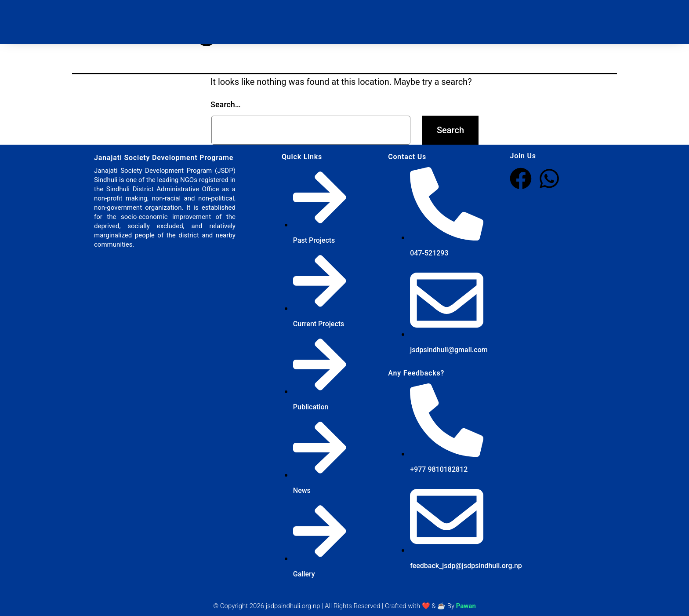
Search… (226, 104)
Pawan (466, 606)
